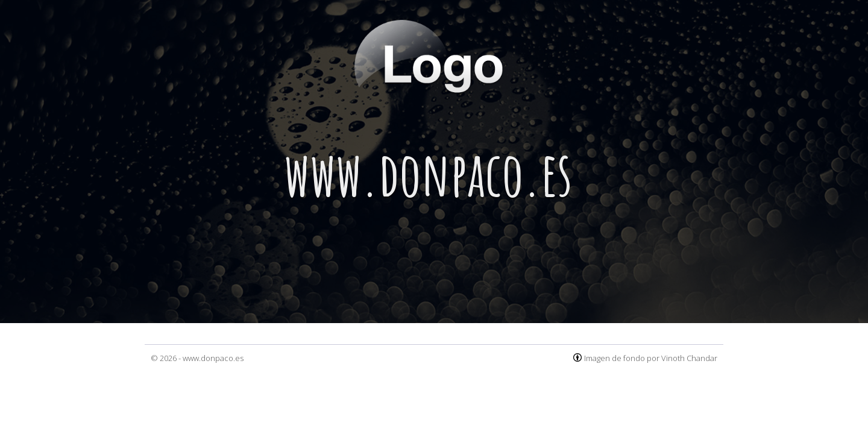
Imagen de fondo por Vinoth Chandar (651, 358)
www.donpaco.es (213, 358)
